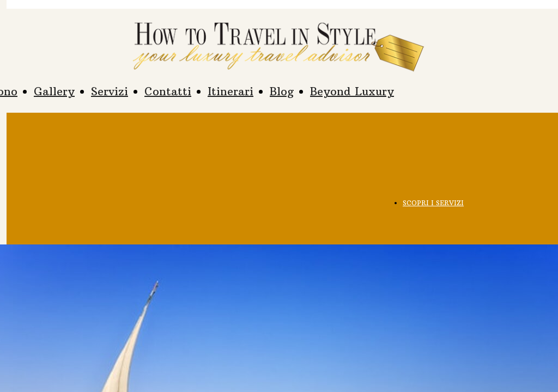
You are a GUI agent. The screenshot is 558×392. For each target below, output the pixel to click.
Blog (282, 91)
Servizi (110, 91)
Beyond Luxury (352, 91)
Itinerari (231, 91)
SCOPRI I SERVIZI (433, 203)
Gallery (54, 91)
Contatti (168, 91)
